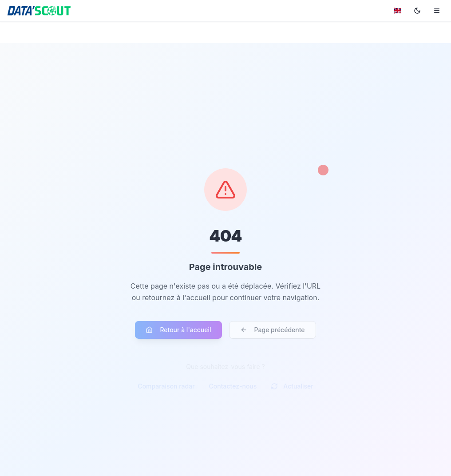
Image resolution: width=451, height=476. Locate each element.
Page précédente (273, 332)
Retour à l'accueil (178, 332)
